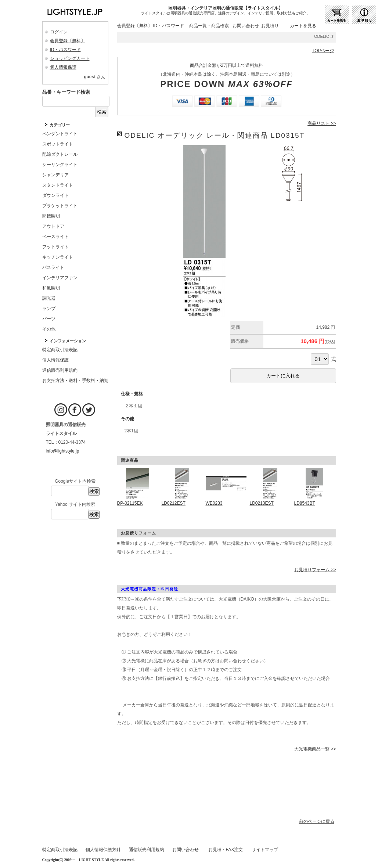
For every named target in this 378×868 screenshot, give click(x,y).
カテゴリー (60, 125)
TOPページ (323, 51)
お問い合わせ (246, 26)
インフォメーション (68, 341)
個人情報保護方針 (103, 850)
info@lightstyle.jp (63, 451)
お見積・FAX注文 (226, 850)
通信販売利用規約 (147, 850)
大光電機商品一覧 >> (315, 749)
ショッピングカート (70, 58)
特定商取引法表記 (60, 850)
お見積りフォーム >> (315, 570)
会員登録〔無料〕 (68, 41)
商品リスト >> (322, 123)
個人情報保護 (63, 67)
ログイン (59, 32)
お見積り (270, 26)
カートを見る (303, 26)
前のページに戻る (317, 821)
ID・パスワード (65, 50)
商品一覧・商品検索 (209, 26)
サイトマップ (265, 850)
